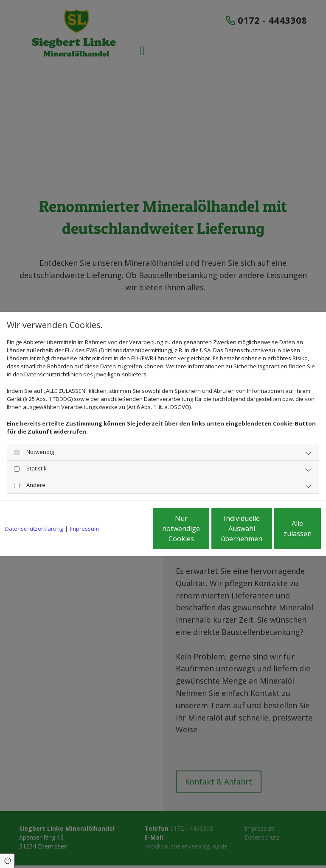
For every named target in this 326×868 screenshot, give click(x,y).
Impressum (84, 507)
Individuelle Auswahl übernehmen (201, 533)
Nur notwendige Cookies (120, 533)
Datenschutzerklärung (34, 507)
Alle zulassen (282, 533)
